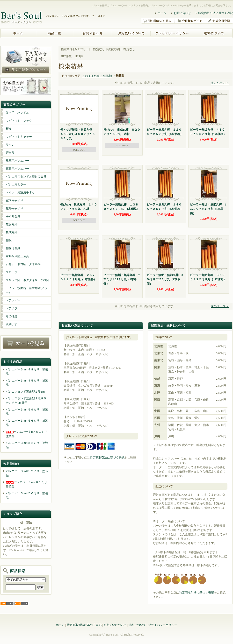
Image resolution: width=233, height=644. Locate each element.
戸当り (10, 153)
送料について (137, 625)
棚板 (9, 240)
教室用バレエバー (17, 161)
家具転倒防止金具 (17, 256)
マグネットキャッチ (19, 137)
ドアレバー (13, 300)
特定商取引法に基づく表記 (216, 13)
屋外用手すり (15, 208)
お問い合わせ (182, 13)
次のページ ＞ (220, 83)
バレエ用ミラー (16, 184)
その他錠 (12, 316)
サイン (10, 145)
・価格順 (106, 76)
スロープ (12, 272)
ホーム (162, 13)
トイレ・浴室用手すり (20, 192)
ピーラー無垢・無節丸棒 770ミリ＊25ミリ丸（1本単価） (122, 279)
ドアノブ (12, 308)
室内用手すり (15, 200)
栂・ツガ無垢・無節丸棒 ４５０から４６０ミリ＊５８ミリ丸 (78, 134)
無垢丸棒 (12, 224)
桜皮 (9, 129)
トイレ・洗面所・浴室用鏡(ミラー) (27, 290)
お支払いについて (115, 625)
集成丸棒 (12, 232)
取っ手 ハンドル (17, 113)
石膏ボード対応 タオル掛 (23, 264)
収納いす (12, 324)
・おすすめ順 (91, 76)
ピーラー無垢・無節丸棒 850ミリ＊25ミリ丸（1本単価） (165, 279)
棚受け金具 (13, 248)
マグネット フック (19, 121)
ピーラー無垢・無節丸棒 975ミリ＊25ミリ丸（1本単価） (208, 209)
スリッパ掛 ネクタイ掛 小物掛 (28, 280)
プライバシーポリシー (163, 625)
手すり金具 (13, 216)
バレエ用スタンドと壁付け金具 (26, 177)
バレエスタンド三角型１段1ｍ (25, 392)
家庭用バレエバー (17, 169)
